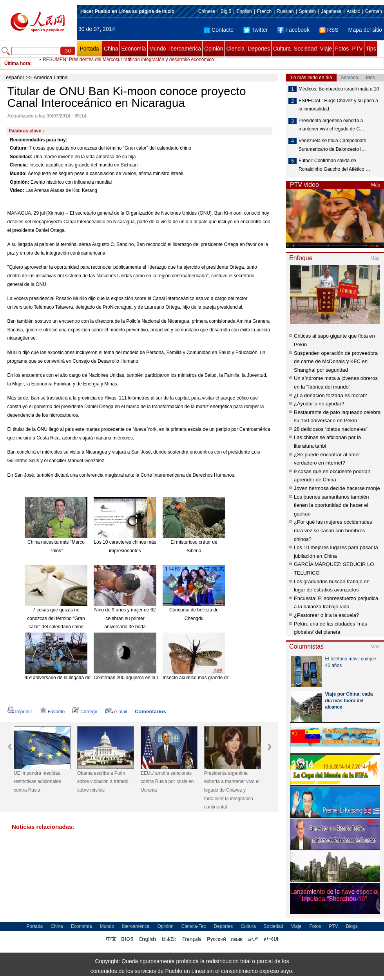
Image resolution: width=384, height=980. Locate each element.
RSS (329, 30)
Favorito (52, 712)
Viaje (326, 49)
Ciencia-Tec (194, 926)
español (15, 77)
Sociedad (305, 49)
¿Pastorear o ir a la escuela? (326, 615)
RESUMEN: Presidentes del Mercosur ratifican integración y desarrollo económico (128, 63)
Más (376, 185)
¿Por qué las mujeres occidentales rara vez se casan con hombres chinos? (333, 530)
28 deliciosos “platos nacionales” (331, 429)
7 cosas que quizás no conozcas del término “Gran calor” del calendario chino (110, 148)
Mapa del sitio (365, 30)
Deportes (259, 49)
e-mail (116, 712)
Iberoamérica (185, 49)
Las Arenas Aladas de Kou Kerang (61, 190)
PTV (357, 49)
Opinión (214, 49)
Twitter (255, 30)
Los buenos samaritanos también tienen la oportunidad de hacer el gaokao (331, 505)
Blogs (352, 926)
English (244, 11)
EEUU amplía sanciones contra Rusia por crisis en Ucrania (167, 782)
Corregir (85, 712)
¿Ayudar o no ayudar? (319, 404)
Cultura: (19, 148)
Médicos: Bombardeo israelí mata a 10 (339, 89)
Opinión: (19, 182)
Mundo (158, 49)
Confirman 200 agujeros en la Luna (130, 678)
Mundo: (18, 174)
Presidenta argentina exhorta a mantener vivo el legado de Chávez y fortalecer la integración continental (232, 790)
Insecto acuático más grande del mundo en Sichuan (83, 165)
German (374, 11)
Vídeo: (17, 190)
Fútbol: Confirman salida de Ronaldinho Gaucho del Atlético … (334, 165)
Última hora (17, 63)
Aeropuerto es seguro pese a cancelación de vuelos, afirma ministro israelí (106, 174)
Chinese (207, 11)
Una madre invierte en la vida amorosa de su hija (85, 157)
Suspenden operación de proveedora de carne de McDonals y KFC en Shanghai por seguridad (336, 362)
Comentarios (150, 711)
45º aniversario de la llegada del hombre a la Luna (77, 678)
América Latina (51, 77)
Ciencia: (19, 165)
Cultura (282, 49)
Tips (371, 49)
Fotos (342, 49)
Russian (285, 11)
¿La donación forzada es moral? (330, 395)
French (264, 11)
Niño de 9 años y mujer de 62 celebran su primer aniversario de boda (125, 618)
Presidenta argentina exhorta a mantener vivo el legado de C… (331, 125)
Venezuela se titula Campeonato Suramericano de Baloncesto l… (332, 145)
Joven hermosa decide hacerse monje (337, 488)
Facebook (293, 30)
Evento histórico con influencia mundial (71, 182)
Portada (89, 49)
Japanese (331, 11)
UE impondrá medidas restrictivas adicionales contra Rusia (37, 782)
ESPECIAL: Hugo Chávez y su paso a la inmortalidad (338, 105)
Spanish (307, 11)
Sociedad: (21, 157)
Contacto (219, 30)
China (111, 49)
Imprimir (20, 712)
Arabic (353, 11)
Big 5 (226, 11)
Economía (134, 49)
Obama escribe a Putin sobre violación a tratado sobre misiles (103, 782)
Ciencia (235, 49)
